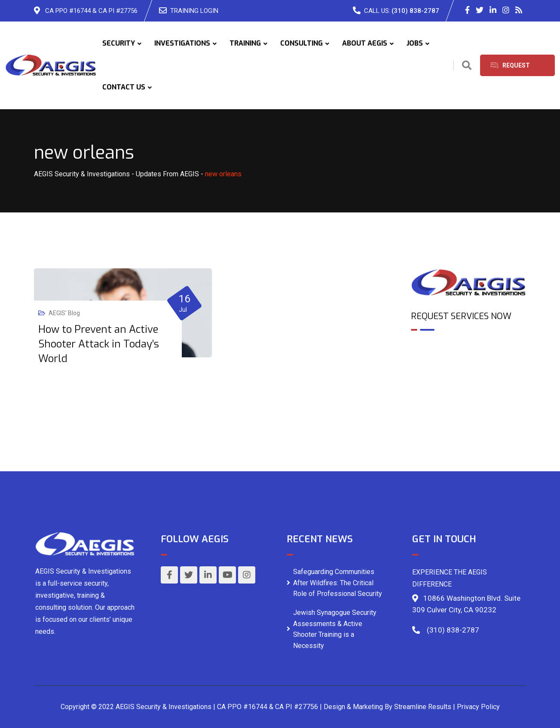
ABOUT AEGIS (365, 43)
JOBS (415, 43)
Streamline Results (423, 707)
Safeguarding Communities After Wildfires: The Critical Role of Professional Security (338, 583)
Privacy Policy (478, 707)
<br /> (469, 375)
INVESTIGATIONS (182, 43)
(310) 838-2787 (415, 11)
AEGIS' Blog (64, 313)
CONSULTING (301, 43)
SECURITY (119, 43)
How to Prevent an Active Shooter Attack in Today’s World (99, 344)
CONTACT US (124, 87)
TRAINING (245, 43)
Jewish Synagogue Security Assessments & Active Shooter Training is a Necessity (335, 629)
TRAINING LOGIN (194, 11)
